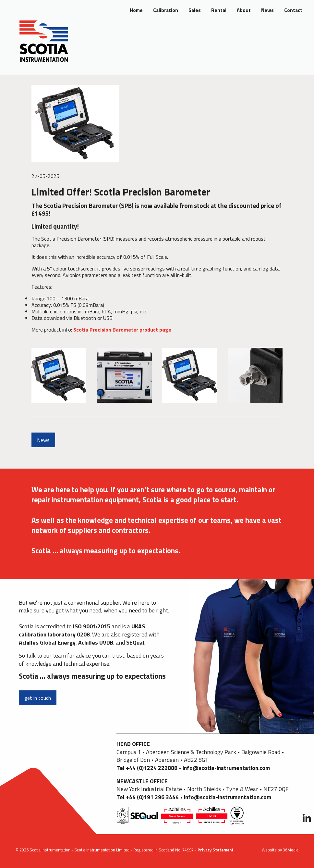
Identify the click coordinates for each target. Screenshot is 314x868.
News (267, 10)
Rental (219, 10)
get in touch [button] (38, 698)
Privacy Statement (216, 850)
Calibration (166, 10)
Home (136, 10)
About (244, 10)
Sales (195, 10)
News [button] (43, 440)
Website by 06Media (280, 850)
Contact (293, 10)
